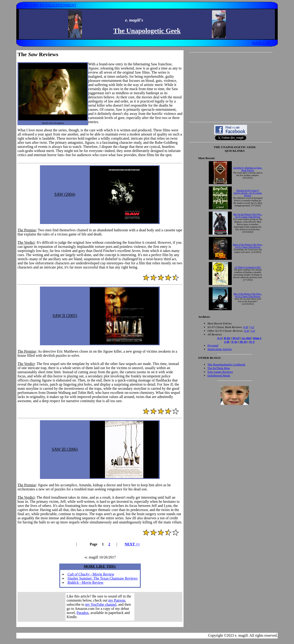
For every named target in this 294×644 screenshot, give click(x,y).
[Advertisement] (231, 87)
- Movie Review (91, 574)
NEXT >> (132, 544)
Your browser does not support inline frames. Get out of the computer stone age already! (100, 607)
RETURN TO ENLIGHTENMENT (50, 5)
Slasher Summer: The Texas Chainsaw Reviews (103, 578)
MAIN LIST (261, 43)
